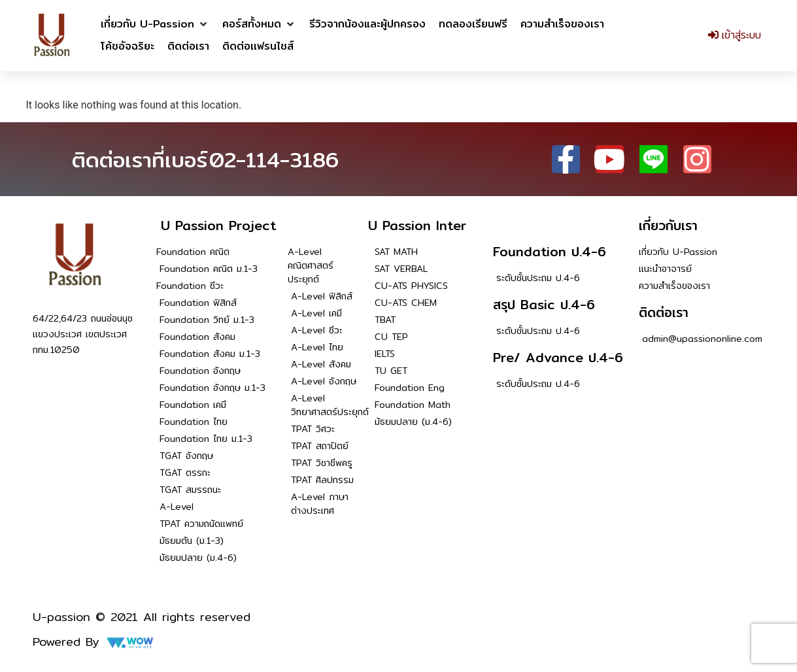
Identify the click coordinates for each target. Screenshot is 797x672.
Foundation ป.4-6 (550, 251)
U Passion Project (218, 225)
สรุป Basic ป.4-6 (544, 304)
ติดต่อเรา (664, 312)
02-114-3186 (274, 160)
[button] (155, 24)
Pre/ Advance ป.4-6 (558, 357)
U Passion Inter (417, 225)
